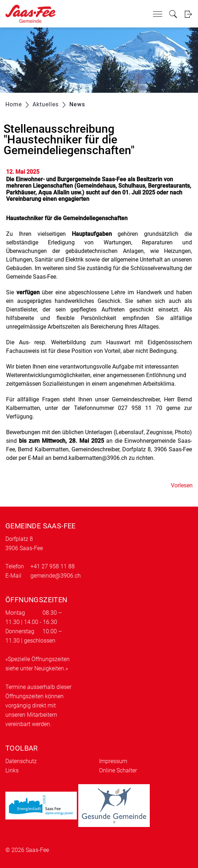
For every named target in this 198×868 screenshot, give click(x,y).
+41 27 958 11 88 (53, 566)
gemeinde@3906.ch (56, 576)
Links (12, 770)
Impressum (113, 761)
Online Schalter (118, 770)
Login (188, 14)
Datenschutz (21, 761)
